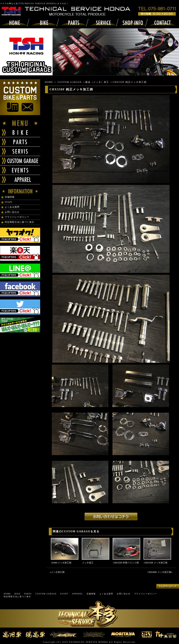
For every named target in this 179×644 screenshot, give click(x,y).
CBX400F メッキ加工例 (159, 572)
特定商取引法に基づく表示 (19, 222)
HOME (49, 82)
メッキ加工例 (58, 572)
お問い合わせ (12, 212)
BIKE (17, 594)
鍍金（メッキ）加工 (97, 82)
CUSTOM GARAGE (70, 82)
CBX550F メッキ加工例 (156, 563)
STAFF (8, 202)
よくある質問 (12, 207)
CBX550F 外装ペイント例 (126, 563)
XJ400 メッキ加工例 (61, 563)
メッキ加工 (88, 563)
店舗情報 (10, 197)
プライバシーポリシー (17, 217)
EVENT (64, 594)
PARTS (28, 594)
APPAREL (78, 594)
